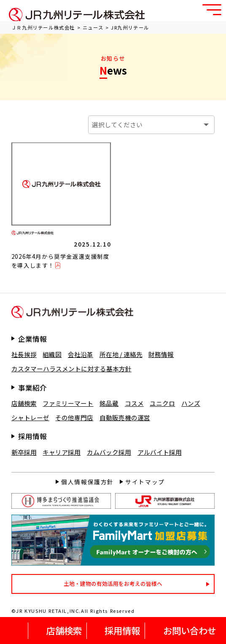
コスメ (134, 403)
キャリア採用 (62, 452)
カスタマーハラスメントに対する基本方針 (71, 369)
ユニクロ (162, 403)
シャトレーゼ (30, 417)
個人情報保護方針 (87, 482)
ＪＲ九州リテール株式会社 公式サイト (77, 14)
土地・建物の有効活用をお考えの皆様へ (113, 584)
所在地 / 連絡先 (121, 354)
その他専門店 (74, 417)
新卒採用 (24, 452)
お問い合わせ (190, 630)
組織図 (52, 354)
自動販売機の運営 (125, 417)
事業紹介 (32, 388)
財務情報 (161, 354)
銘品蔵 (109, 403)
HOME (16, 631)
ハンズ (191, 403)
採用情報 (122, 630)
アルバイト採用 (160, 452)
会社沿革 (81, 354)
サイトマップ (145, 482)
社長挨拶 (24, 354)
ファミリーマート (68, 403)
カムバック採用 (109, 452)
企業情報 (32, 339)
